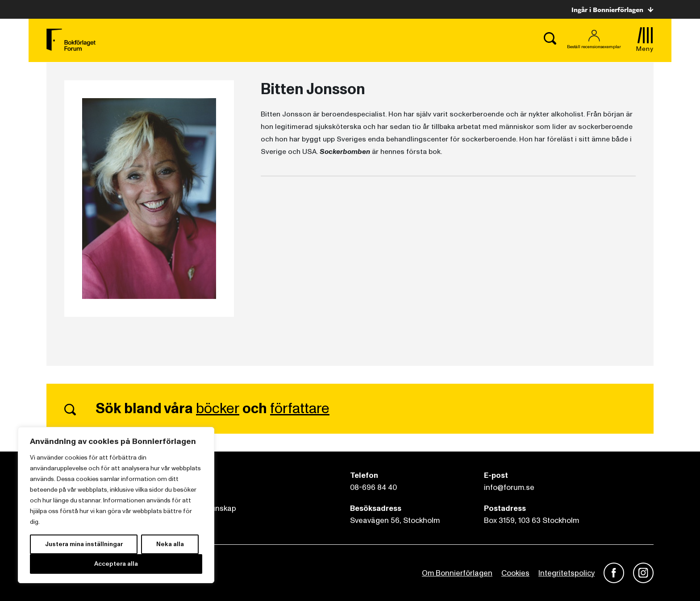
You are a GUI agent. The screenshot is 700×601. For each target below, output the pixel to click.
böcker (218, 409)
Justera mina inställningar (84, 544)
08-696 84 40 (373, 487)
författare (300, 409)
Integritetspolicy (567, 573)
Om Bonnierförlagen (457, 573)
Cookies (515, 573)
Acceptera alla (116, 564)
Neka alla (170, 544)
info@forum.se (509, 487)
